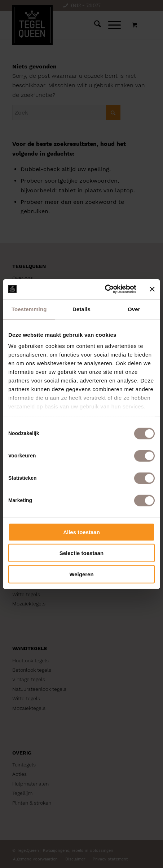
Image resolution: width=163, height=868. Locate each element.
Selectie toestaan (82, 553)
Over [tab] (134, 309)
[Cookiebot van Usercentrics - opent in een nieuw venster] (105, 289)
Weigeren (81, 574)
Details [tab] (81, 309)
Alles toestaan (81, 532)
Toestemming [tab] (29, 309)
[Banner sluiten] (152, 289)
